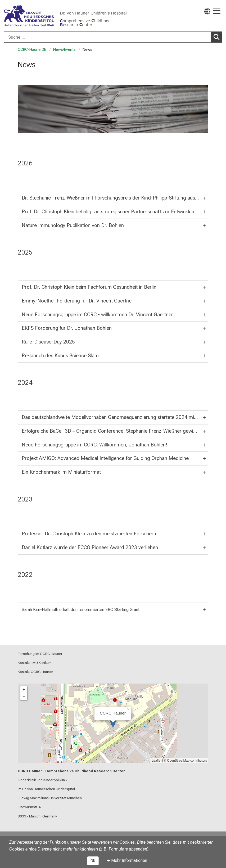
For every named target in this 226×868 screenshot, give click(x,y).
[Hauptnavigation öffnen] (217, 11)
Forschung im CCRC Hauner (40, 654)
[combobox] (113, 37)
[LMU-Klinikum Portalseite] (22, 16)
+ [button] (24, 690)
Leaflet (156, 761)
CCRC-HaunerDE (32, 50)
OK (93, 861)
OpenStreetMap (178, 761)
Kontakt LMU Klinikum (35, 663)
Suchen (218, 37)
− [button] (24, 697)
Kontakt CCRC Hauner (35, 672)
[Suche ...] (107, 37)
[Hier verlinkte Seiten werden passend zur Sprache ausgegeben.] (207, 11)
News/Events (64, 50)
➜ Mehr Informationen (127, 860)
